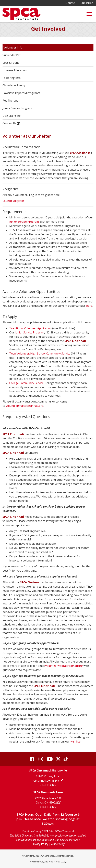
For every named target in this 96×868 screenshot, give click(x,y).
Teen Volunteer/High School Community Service (40, 353)
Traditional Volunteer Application (30, 328)
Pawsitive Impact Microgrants (21, 93)
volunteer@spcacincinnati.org (25, 406)
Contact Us (11, 123)
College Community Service (26, 383)
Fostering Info (12, 78)
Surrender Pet (11, 55)
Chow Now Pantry (14, 85)
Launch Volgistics (14, 201)
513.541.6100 (48, 785)
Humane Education (15, 70)
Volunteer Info (13, 47)
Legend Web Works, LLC (54, 862)
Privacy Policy (40, 844)
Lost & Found (11, 63)
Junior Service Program (17, 108)
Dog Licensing (12, 116)
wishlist (75, 742)
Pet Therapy (10, 101)
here (89, 306)
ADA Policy (58, 844)
